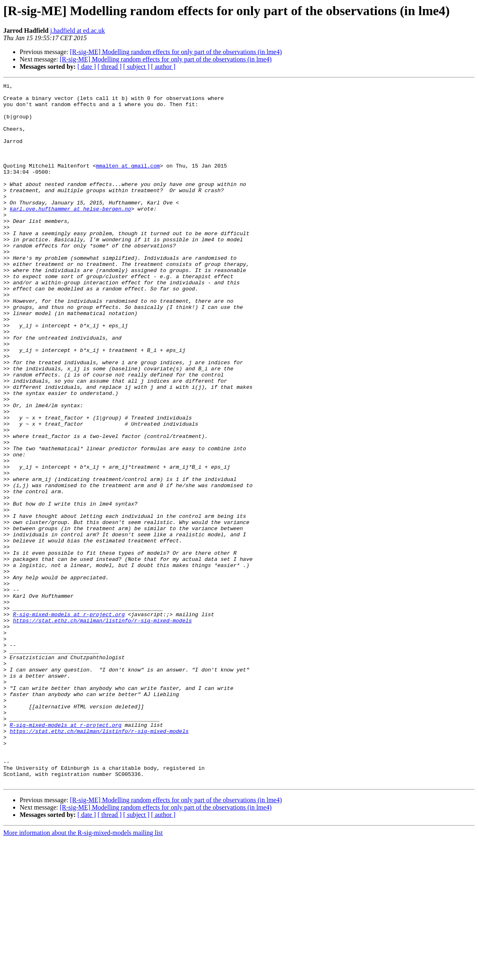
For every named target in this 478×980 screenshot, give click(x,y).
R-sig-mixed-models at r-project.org (69, 721)
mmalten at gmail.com (128, 183)
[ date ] (87, 67)
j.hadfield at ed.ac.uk (77, 31)
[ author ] (163, 67)
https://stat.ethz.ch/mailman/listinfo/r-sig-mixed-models (102, 728)
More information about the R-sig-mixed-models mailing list (83, 973)
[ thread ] (110, 67)
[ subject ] (136, 67)
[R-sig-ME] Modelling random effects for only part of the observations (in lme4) (176, 52)
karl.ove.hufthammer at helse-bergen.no (70, 234)
